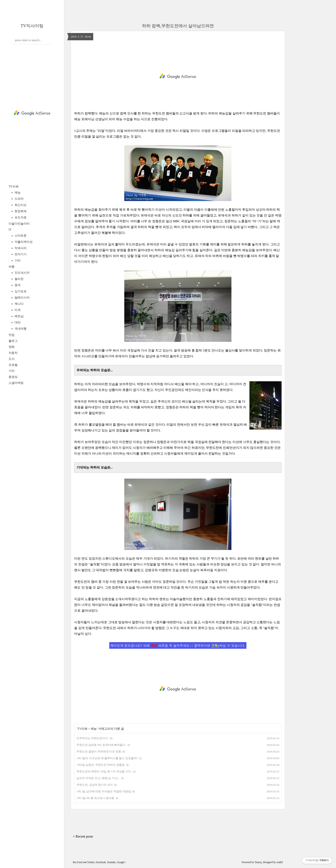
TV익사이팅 (32, 26)
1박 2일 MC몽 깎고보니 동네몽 (95, 798)
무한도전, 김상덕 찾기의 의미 (95, 785)
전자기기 (20, 254)
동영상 (13, 377)
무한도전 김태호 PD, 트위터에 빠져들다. (101, 745)
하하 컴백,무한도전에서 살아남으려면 (178, 26)
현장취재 (20, 211)
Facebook (101, 862)
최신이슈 (20, 205)
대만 (17, 322)
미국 (17, 310)
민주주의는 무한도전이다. (93, 738)
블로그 (13, 341)
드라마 (19, 199)
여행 (12, 267)
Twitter (91, 862)
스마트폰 (20, 236)
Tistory (258, 862)
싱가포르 (20, 291)
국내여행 (20, 329)
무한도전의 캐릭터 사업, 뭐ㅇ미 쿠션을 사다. (104, 771)
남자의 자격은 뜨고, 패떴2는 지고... (98, 778)
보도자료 (20, 217)
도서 (12, 359)
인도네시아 (22, 273)
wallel (280, 862)
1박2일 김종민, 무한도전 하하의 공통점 (100, 765)
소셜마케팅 (16, 383)
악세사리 (20, 248)
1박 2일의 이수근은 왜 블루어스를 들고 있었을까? (107, 758)
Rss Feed (78, 862)
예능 (17, 193)
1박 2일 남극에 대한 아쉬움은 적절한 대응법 (104, 791)
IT (10, 230)
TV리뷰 (14, 187)
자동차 (13, 353)
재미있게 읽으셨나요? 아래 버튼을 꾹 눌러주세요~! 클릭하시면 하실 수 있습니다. (178, 645)
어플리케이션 (23, 242)
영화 (12, 347)
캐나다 (19, 304)
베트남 (19, 316)
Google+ (121, 862)
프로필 (13, 365)
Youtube (111, 862)
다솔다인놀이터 (19, 224)
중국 (17, 285)
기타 (17, 261)
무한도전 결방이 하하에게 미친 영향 (99, 752)
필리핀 (19, 279)
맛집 (12, 335)
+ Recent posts (83, 836)
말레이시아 (22, 298)
